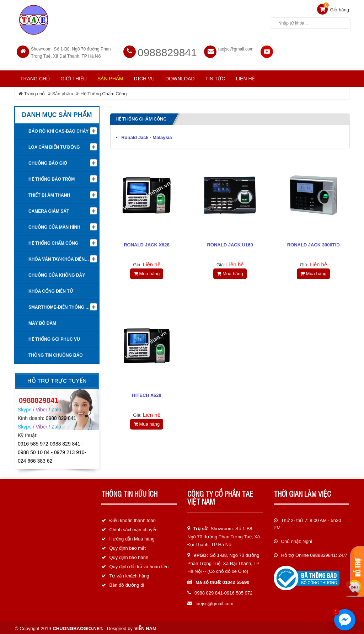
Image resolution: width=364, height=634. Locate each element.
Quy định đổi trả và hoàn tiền (139, 565)
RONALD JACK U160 (230, 243)
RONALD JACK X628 (147, 243)
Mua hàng (147, 272)
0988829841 (167, 51)
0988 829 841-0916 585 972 (223, 592)
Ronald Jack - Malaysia (146, 136)
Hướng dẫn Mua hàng (132, 537)
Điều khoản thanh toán (133, 519)
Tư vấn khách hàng (129, 574)
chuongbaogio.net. (78, 627)
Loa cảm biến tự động (54, 146)
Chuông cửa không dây (57, 274)
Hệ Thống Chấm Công (103, 92)
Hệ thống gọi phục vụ (54, 338)
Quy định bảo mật (128, 547)
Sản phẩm (63, 92)
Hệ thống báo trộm (52, 178)
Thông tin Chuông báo (56, 354)
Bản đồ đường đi (127, 584)
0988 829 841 (61, 416)
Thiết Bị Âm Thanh (49, 194)
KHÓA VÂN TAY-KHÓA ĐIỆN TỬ (60, 258)
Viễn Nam (145, 627)
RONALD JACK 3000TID (314, 243)
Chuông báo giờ (48, 162)
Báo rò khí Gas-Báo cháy (58, 130)
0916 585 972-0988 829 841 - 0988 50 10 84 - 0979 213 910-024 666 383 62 (52, 451)
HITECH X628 (146, 395)
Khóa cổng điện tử (51, 290)
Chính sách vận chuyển (133, 528)
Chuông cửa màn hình (54, 226)
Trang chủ (35, 77)
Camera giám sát (49, 210)
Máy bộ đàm (42, 322)
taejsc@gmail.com (236, 48)
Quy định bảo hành (129, 556)
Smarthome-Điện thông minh (62, 306)
